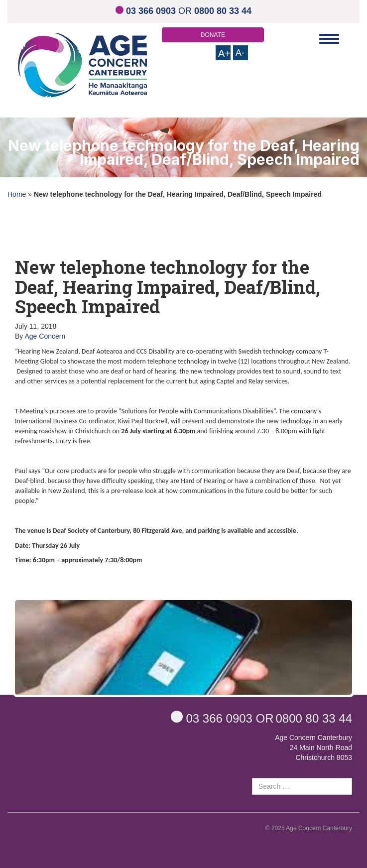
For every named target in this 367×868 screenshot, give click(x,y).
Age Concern (45, 336)
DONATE (213, 35)
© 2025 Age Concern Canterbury (309, 828)
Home (17, 194)
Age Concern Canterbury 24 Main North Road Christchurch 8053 (313, 747)
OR (183, 11)
